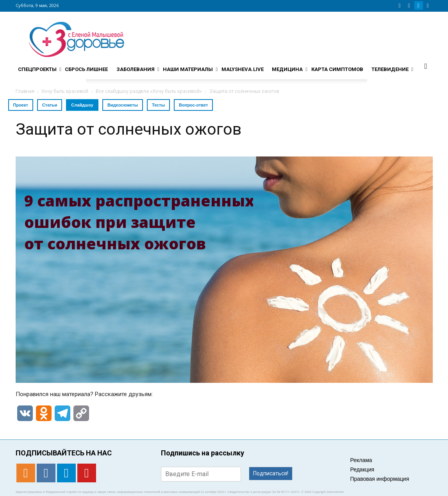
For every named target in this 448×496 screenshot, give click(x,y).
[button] (426, 66)
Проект (21, 105)
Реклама (361, 460)
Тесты (158, 105)
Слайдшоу (82, 105)
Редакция (362, 469)
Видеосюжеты (123, 105)
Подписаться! (271, 473)
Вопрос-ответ (193, 105)
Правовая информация (380, 479)
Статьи (50, 105)
